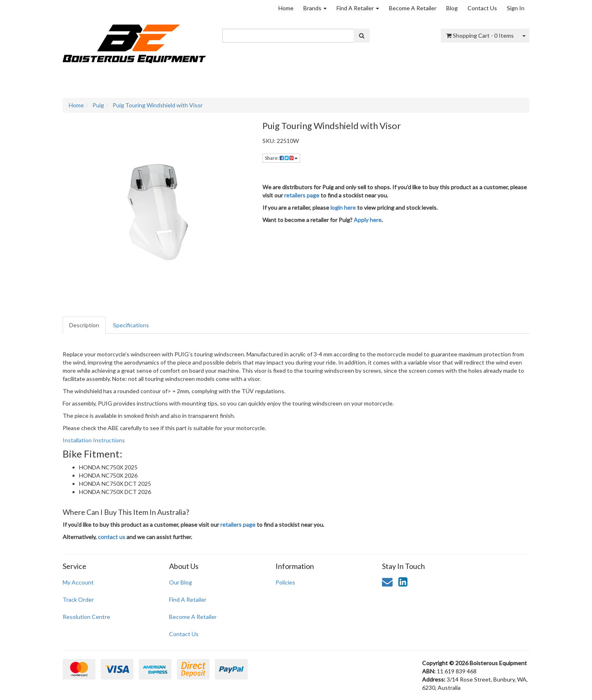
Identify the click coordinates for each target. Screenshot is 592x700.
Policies (285, 582)
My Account (78, 582)
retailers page (302, 195)
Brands (315, 8)
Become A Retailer (413, 8)
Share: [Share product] (281, 158)
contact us (112, 537)
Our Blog (181, 582)
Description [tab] (84, 325)
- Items (480, 35)
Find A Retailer (358, 8)
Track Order (78, 599)
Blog (452, 8)
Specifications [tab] (131, 325)
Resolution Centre (86, 617)
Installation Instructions (94, 440)
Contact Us (482, 8)
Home (286, 8)
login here (343, 207)
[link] (403, 582)
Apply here (368, 220)
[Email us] (387, 582)
